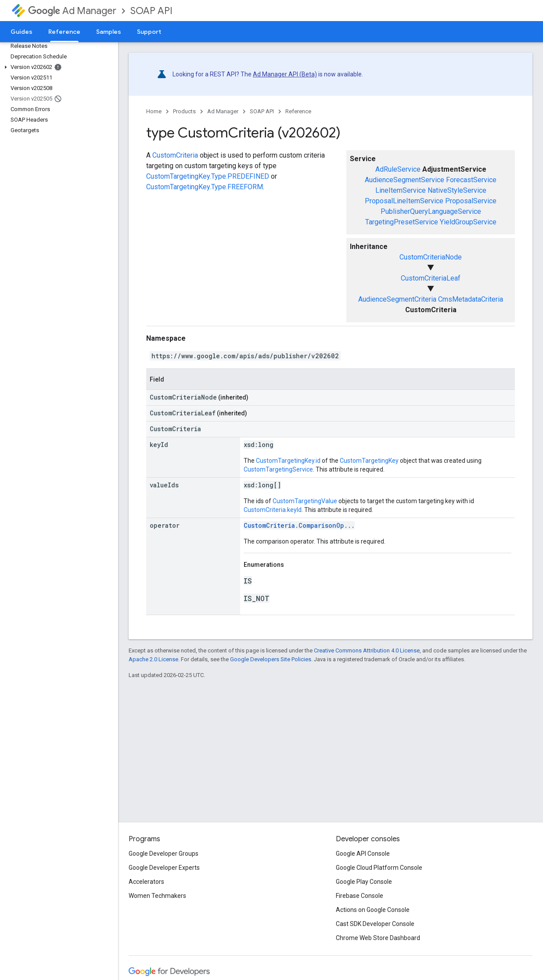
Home (154, 111)
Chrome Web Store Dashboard (378, 938)
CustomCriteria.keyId (273, 510)
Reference (298, 111)
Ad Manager (72, 11)
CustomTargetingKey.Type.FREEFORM (205, 187)
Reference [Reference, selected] (64, 32)
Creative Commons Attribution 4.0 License (367, 650)
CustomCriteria (175, 155)
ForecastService (471, 180)
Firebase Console (360, 896)
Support (149, 32)
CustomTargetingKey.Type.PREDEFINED (208, 176)
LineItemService (401, 190)
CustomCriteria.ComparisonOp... (299, 525)
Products (184, 111)
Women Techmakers (157, 896)
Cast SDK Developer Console (375, 924)
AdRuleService (398, 169)
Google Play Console (364, 882)
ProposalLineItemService (404, 201)
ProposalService (471, 201)
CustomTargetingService (278, 469)
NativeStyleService (457, 190)
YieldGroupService (468, 222)
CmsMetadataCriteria (471, 299)
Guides (22, 32)
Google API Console (363, 854)
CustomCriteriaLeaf (431, 278)
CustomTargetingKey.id (288, 461)
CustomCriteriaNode (431, 257)
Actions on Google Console (373, 910)
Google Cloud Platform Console (379, 868)
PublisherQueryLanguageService (431, 211)
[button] (57, 67)
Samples (109, 32)
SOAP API (151, 11)
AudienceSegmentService (405, 180)
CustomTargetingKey (369, 461)
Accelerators (146, 882)
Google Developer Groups (164, 854)
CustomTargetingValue (305, 501)
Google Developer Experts (164, 868)
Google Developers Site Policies (271, 659)
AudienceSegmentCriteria (397, 299)
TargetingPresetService (402, 222)
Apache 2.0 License (153, 659)
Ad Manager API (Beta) (285, 74)
